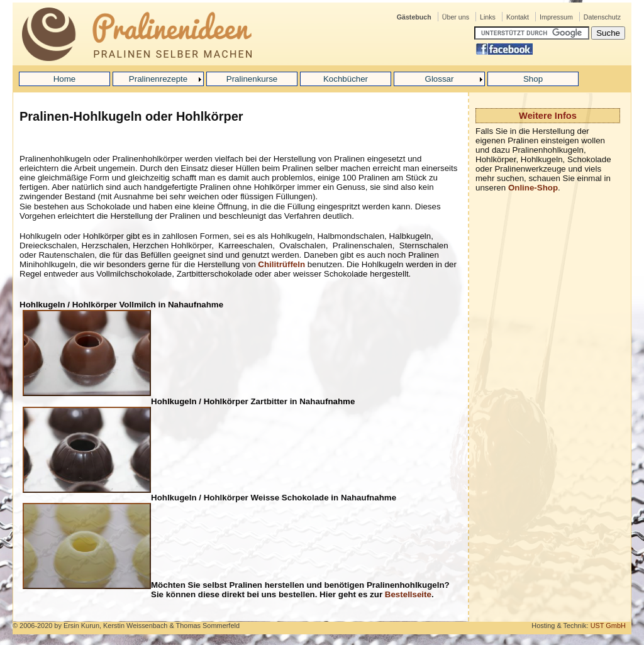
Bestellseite (408, 594)
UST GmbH (608, 626)
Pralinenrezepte (158, 79)
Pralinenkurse (252, 79)
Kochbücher (346, 79)
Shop (533, 79)
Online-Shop (533, 188)
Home (65, 79)
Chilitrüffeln (281, 264)
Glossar (440, 79)
